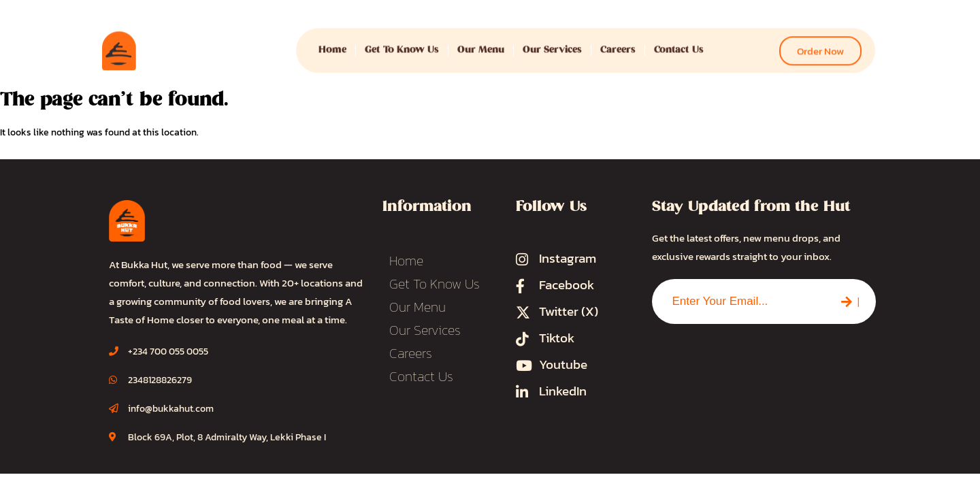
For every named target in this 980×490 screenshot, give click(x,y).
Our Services (552, 45)
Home (332, 45)
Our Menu (481, 45)
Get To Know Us (402, 45)
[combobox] (738, 301)
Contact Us (679, 45)
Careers (618, 45)
